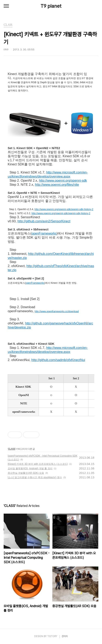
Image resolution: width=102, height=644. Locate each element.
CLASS (12, 449)
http (20, 221)
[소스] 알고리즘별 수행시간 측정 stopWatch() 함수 (35, 477)
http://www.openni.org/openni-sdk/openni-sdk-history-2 (64, 209)
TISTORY (52, 636)
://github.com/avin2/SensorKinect (47, 221)
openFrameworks (44, 233)
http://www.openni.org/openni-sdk (63, 181)
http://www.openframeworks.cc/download (57, 311)
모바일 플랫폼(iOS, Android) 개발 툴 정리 (30, 468)
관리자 (65, 636)
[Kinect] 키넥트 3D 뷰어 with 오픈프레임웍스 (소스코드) (38, 464)
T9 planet (51, 6)
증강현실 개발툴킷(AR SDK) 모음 (26, 473)
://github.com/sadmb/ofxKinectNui (61, 360)
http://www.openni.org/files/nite (57, 185)
